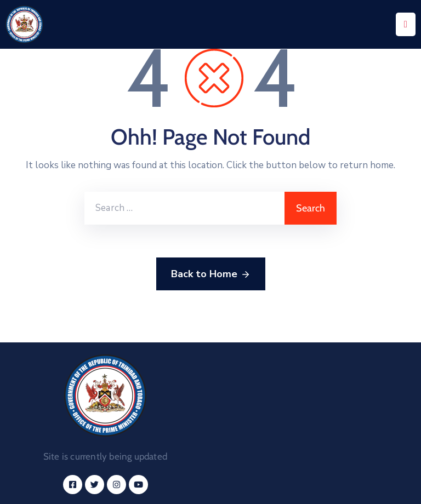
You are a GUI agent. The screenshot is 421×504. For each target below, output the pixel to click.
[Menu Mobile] (406, 24)
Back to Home (211, 274)
